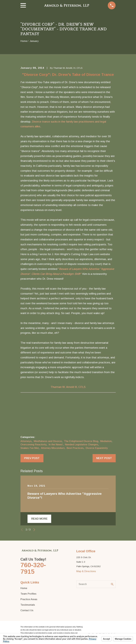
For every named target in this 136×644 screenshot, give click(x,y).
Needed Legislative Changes (81, 445)
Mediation (106, 441)
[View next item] (34, 530)
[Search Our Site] (112, 584)
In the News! (56, 445)
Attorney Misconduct (53, 448)
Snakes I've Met (30, 448)
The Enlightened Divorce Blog (81, 441)
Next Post (104, 458)
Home (24, 588)
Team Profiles (28, 594)
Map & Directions (86, 571)
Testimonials (28, 605)
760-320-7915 (33, 568)
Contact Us (27, 610)
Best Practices (75, 448)
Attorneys (26, 441)
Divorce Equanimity (97, 448)
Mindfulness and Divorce (48, 441)
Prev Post (32, 458)
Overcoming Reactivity (33, 445)
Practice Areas (29, 599)
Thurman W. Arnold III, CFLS (68, 387)
